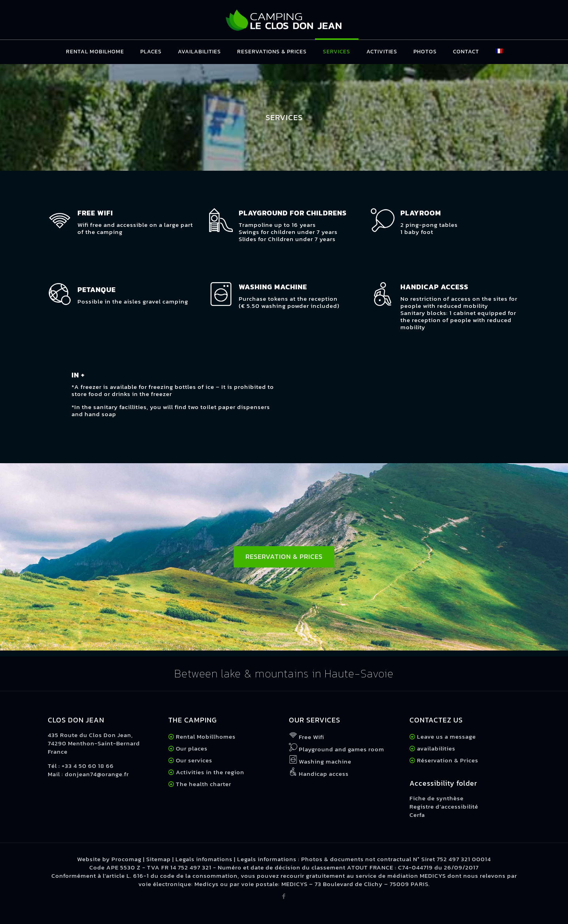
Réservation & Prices (448, 760)
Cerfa (417, 815)
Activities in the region (210, 772)
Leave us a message (446, 736)
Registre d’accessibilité (444, 806)
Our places (192, 748)
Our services (194, 760)
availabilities (436, 748)
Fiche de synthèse (437, 798)
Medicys (207, 884)
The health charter (203, 784)
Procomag (126, 859)
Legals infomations (204, 859)
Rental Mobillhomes (206, 736)
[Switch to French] (499, 52)
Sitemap (159, 859)
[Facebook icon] (284, 896)
